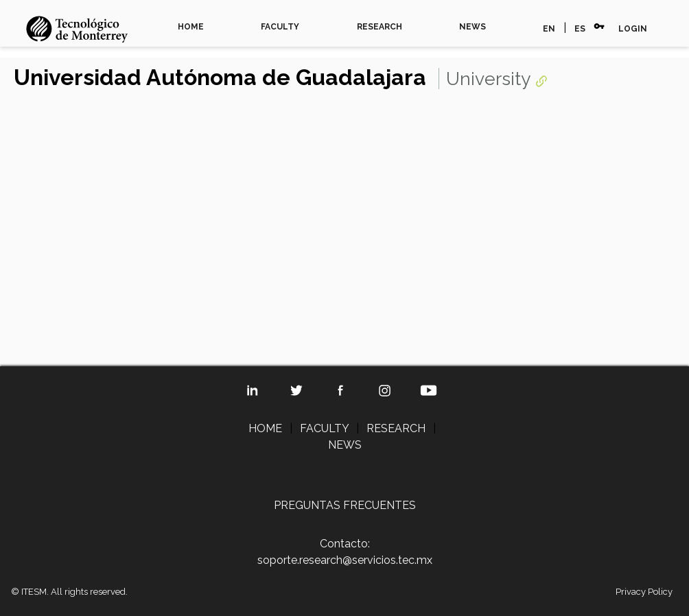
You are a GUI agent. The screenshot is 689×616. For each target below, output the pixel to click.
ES (580, 29)
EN (549, 29)
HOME (191, 27)
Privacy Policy (644, 592)
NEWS (472, 27)
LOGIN (633, 29)
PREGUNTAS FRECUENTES (345, 505)
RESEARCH (379, 27)
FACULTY (280, 27)
